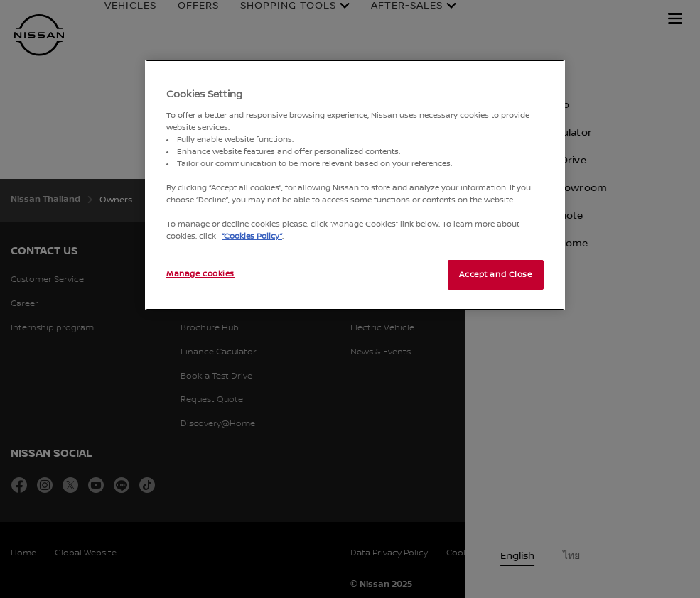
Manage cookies (200, 274)
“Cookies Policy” (252, 236)
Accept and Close (495, 274)
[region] (355, 185)
